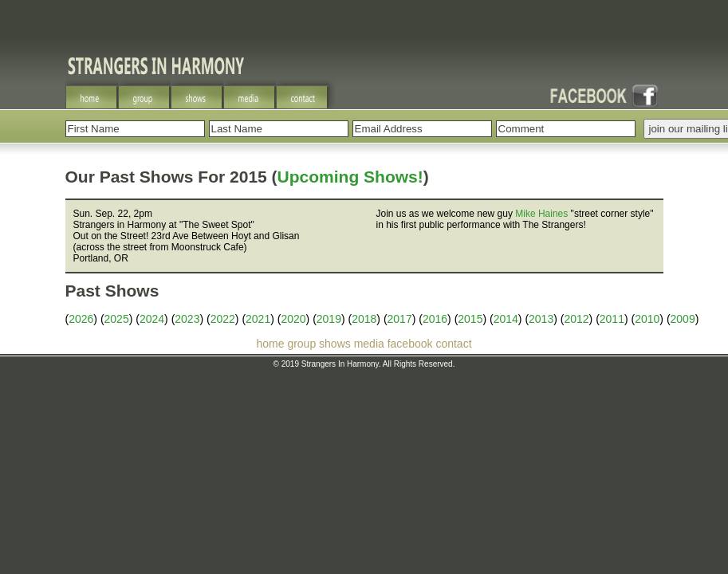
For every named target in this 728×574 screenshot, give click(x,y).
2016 (435, 319)
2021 (258, 319)
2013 (541, 319)
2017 (400, 319)
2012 (576, 319)
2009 (683, 319)
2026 (81, 319)
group (301, 344)
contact (453, 344)
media (369, 344)
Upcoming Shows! (350, 177)
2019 (329, 319)
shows (335, 344)
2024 (152, 319)
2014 (506, 319)
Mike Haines (541, 214)
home (270, 344)
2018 (364, 319)
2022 (223, 319)
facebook (410, 344)
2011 (612, 319)
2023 (187, 319)
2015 (470, 319)
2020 (293, 319)
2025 (117, 319)
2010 (647, 319)
